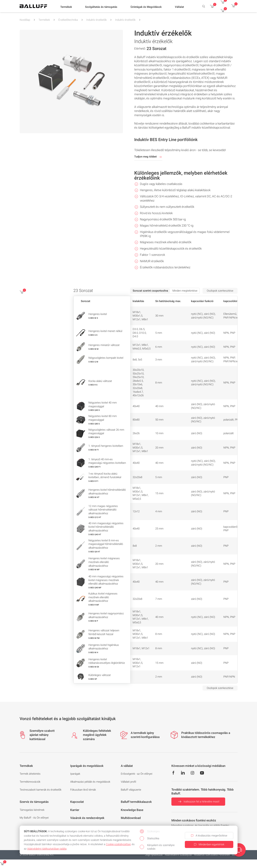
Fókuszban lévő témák (83, 790)
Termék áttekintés (30, 774)
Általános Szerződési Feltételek (212, 855)
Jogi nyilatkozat (154, 855)
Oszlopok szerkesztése (220, 291)
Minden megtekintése (185, 291)
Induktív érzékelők (96, 20)
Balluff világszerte (131, 790)
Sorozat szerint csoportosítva (150, 291)
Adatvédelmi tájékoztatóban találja (47, 849)
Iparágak (75, 774)
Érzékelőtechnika (68, 20)
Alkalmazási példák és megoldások (90, 782)
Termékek (44, 20)
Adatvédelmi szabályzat (178, 855)
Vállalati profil (128, 782)
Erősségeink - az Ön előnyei (137, 774)
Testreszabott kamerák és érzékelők (41, 790)
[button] (66, 7)
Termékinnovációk (30, 782)
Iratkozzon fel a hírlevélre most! (198, 802)
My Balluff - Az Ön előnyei (34, 818)
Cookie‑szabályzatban (119, 844)
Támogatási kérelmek (32, 810)
